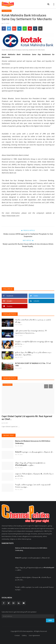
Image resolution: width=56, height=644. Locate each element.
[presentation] (46, 386)
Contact (17, 635)
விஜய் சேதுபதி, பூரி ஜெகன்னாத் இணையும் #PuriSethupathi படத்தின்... (30, 464)
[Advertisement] (28, 269)
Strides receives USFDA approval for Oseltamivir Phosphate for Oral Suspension (28, 235)
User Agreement (34, 635)
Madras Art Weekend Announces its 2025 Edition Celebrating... (33, 442)
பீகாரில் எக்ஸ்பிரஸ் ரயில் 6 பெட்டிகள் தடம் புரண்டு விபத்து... (33, 321)
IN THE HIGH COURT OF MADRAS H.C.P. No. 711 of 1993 (33, 364)
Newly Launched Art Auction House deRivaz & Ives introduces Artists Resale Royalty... (28, 245)
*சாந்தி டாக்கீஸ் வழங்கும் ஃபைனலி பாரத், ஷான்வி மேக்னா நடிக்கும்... (33, 486)
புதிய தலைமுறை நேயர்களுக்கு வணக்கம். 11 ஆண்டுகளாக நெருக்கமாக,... (31, 332)
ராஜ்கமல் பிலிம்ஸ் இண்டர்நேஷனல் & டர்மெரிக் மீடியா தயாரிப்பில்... (34, 475)
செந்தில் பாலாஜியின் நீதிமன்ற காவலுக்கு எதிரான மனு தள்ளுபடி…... (34, 343)
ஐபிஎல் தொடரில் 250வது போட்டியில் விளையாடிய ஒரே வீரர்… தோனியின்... (33, 354)
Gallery (24, 635)
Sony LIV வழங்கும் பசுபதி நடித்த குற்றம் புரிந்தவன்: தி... (34, 452)
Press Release (7, 11)
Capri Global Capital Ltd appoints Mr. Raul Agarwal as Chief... (27, 418)
